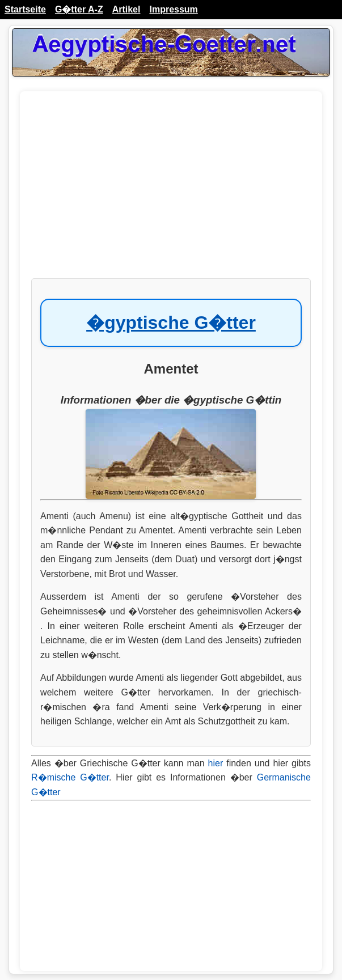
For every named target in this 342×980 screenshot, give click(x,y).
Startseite (25, 9)
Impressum (173, 9)
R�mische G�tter (70, 777)
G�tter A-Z (79, 9)
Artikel (126, 9)
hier (216, 763)
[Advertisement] (171, 190)
